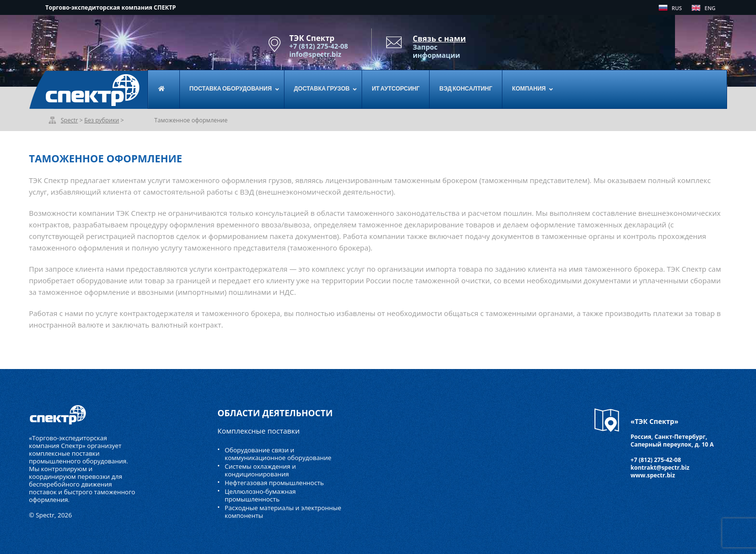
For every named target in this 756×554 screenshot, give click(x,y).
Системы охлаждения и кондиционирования (260, 470)
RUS (677, 8)
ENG (710, 8)
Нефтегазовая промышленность (274, 483)
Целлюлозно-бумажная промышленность (260, 495)
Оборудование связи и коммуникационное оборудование (278, 454)
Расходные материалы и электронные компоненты (283, 512)
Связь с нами (439, 39)
